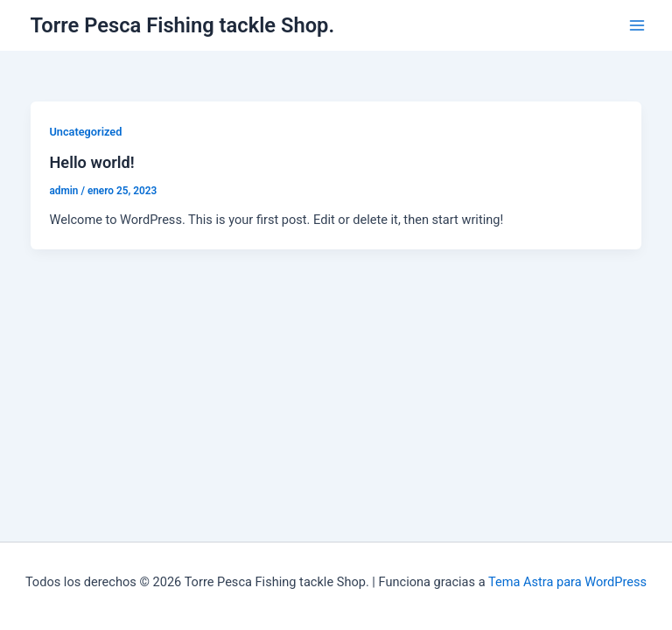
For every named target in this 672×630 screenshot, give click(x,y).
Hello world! (91, 162)
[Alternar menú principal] (637, 25)
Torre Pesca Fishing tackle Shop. (183, 25)
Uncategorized (85, 132)
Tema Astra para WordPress (567, 582)
